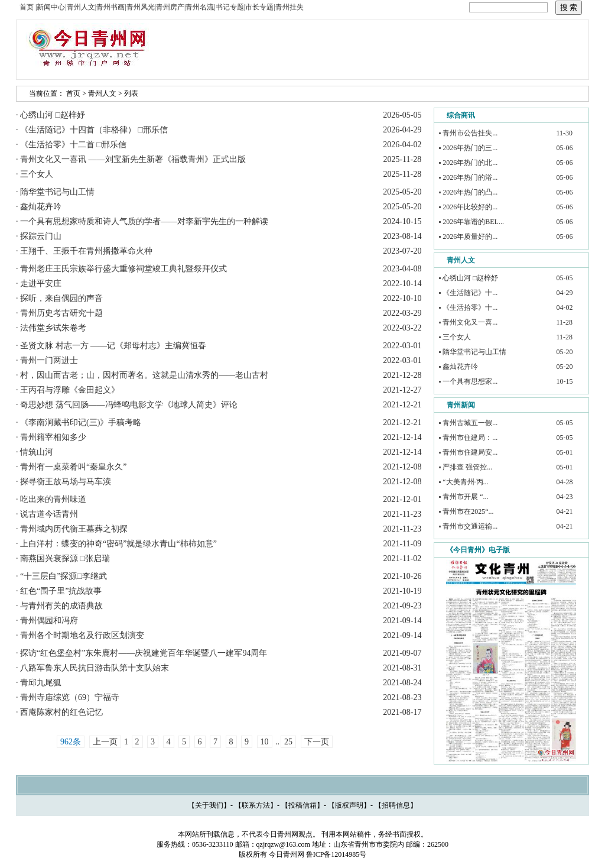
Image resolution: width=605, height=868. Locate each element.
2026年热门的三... (470, 148)
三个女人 (457, 337)
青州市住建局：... (470, 438)
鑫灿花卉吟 (460, 367)
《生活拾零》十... (470, 307)
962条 (71, 742)
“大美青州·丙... (465, 482)
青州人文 (102, 93)
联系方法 (256, 805)
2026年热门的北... (470, 163)
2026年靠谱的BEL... (473, 222)
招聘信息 (396, 805)
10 (265, 742)
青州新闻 (461, 405)
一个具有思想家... (470, 381)
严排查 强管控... (467, 467)
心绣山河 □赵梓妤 (470, 278)
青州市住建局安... (470, 452)
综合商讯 (461, 115)
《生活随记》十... (470, 293)
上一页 (105, 742)
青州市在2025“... (468, 511)
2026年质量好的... (470, 237)
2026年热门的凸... (470, 192)
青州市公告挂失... (470, 133)
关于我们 (209, 805)
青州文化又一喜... (470, 322)
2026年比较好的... (470, 207)
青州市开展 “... (465, 497)
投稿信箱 (302, 805)
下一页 (317, 742)
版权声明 (349, 805)
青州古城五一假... (470, 423)
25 (288, 742)
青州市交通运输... (470, 526)
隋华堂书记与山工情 (474, 352)
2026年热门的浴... (470, 177)
